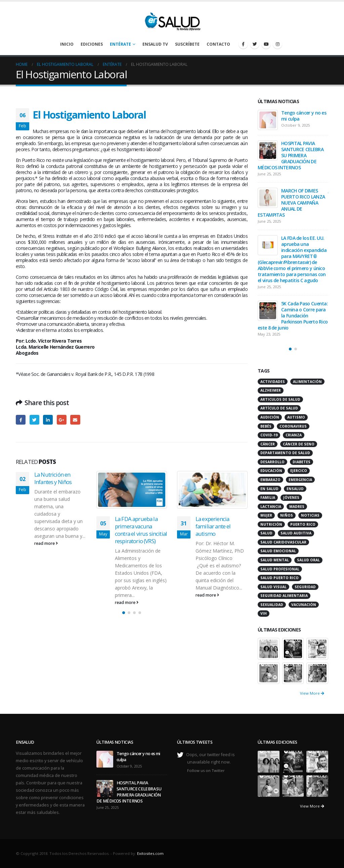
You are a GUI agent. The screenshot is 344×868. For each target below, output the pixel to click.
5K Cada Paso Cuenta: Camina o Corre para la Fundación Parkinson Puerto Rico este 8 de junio (293, 316)
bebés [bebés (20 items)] (266, 426)
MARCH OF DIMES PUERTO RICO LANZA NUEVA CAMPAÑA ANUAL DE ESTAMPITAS (291, 203)
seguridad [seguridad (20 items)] (305, 587)
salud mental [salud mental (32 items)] (275, 560)
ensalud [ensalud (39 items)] (295, 489)
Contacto (218, 44)
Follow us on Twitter (206, 770)
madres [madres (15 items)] (297, 507)
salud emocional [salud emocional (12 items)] (278, 551)
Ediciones (92, 44)
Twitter (34, 420)
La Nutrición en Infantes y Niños (53, 478)
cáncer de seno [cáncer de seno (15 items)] (299, 444)
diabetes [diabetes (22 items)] (302, 462)
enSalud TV (155, 44)
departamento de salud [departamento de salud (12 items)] (285, 453)
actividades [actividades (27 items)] (273, 382)
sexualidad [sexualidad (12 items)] (272, 605)
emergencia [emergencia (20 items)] (300, 480)
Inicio (67, 44)
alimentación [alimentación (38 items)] (307, 382)
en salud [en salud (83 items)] (269, 489)
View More (312, 693)
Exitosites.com (150, 853)
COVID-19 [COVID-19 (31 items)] (269, 435)
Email (75, 420)
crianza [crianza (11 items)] (294, 435)
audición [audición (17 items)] (270, 417)
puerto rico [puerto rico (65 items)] (303, 524)
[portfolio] (269, 648)
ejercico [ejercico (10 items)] (299, 471)
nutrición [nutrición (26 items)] (271, 524)
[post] (268, 120)
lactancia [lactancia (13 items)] (271, 507)
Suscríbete (187, 44)
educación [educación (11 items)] (271, 471)
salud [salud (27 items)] (266, 533)
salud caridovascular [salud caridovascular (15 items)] (283, 542)
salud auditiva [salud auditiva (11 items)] (296, 533)
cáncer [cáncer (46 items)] (268, 444)
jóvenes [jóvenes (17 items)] (291, 497)
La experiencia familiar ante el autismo (213, 526)
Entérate (120, 44)
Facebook (21, 420)
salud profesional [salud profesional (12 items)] (280, 569)
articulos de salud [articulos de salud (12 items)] (280, 399)
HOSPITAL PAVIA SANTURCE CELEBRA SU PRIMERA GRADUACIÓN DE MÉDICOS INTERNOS (291, 155)
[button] (124, 613)
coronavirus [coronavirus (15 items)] (293, 426)
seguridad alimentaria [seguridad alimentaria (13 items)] (284, 596)
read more (46, 543)
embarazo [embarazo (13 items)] (270, 480)
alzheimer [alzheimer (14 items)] (271, 390)
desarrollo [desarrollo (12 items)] (272, 462)
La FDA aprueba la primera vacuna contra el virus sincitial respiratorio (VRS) (141, 530)
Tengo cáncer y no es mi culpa (304, 116)
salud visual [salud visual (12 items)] (273, 587)
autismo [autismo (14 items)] (296, 417)
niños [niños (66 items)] (287, 515)
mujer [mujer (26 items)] (266, 515)
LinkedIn (48, 420)
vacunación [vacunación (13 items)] (304, 605)
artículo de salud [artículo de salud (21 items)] (279, 408)
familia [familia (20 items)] (268, 497)
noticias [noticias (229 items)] (310, 515)
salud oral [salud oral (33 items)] (308, 560)
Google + (62, 420)
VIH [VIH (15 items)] (264, 613)
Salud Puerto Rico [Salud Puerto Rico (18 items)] (279, 578)
